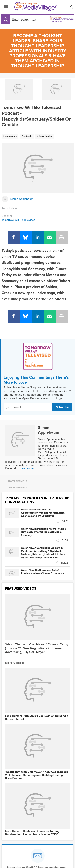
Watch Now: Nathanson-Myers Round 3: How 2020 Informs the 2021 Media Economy (44, 532)
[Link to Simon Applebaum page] (38, 199)
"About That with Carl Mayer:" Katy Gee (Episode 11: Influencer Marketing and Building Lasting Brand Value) (37, 775)
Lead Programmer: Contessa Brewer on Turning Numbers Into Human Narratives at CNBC (32, 833)
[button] (70, 7)
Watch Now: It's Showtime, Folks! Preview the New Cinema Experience (42, 572)
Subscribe (62, 407)
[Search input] (23, 19)
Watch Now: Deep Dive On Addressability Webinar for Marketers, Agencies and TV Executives (43, 513)
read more (27, 468)
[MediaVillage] (37, 7)
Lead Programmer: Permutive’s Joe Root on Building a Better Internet (37, 718)
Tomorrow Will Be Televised (18, 220)
